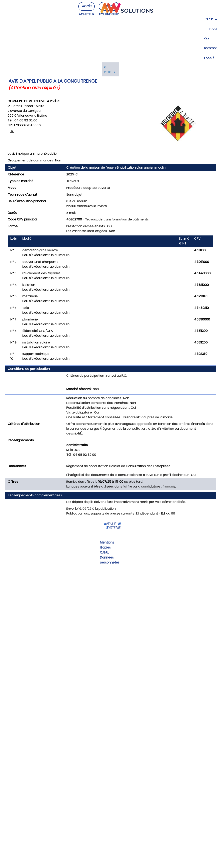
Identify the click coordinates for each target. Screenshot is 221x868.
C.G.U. (104, 552)
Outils (211, 19)
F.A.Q (213, 29)
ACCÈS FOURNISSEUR (109, 14)
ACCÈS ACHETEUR (87, 14)
